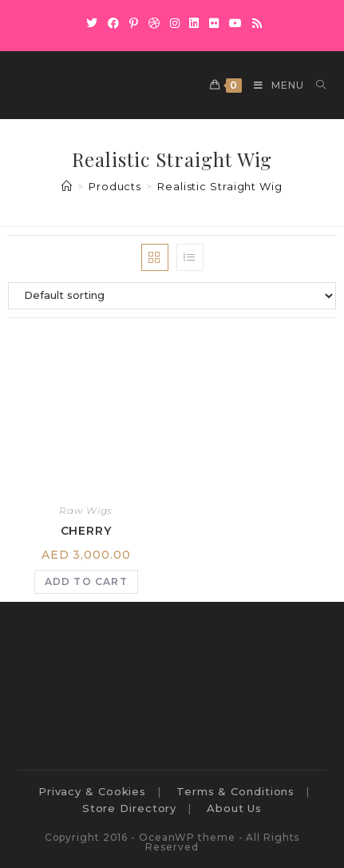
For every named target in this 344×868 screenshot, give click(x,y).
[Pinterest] (134, 23)
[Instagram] (175, 23)
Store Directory (130, 808)
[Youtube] (236, 23)
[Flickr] (214, 23)
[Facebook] (114, 23)
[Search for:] (315, 85)
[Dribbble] (154, 23)
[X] (92, 23)
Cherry (86, 531)
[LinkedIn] (194, 23)
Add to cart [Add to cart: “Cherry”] (86, 581)
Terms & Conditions (235, 791)
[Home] (67, 186)
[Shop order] (172, 296)
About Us (234, 808)
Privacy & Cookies (92, 791)
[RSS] (255, 23)
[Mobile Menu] (273, 85)
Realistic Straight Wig (220, 186)
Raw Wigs (86, 510)
